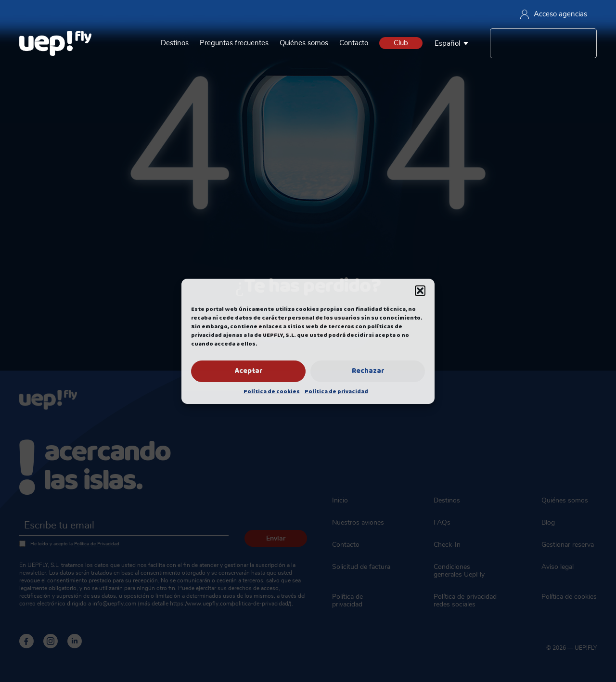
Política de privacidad (336, 392)
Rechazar (368, 371)
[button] (420, 291)
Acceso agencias (554, 14)
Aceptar (249, 371)
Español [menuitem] (447, 44)
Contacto (354, 43)
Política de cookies (272, 392)
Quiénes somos (304, 43)
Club (401, 43)
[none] (454, 43)
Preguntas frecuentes (234, 43)
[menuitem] (454, 43)
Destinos (175, 43)
